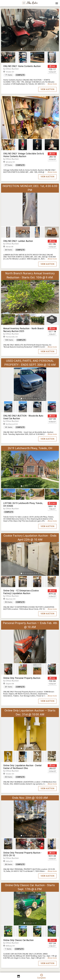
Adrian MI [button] (12, 247)
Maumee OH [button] (13, 599)
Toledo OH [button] (12, 72)
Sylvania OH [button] (13, 162)
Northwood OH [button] (14, 424)
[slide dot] (21, 49)
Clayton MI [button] (12, 684)
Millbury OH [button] (13, 946)
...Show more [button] (52, 84)
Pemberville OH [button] (14, 337)
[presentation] (30, 3)
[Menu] (57, 3)
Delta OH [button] (12, 861)
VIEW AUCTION (47, 89)
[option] (30, 30)
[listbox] (30, 30)
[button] (30, 4)
